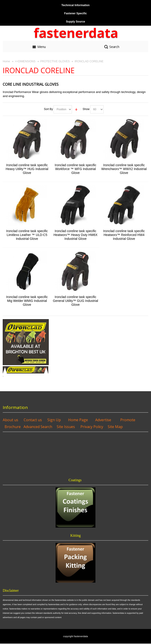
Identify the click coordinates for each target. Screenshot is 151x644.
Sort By (48, 109)
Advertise (103, 420)
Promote (128, 420)
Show (86, 109)
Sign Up (54, 420)
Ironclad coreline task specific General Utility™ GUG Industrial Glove (75, 301)
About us (10, 420)
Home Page (78, 420)
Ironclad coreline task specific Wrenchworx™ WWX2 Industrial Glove (124, 169)
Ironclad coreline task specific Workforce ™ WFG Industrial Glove (75, 169)
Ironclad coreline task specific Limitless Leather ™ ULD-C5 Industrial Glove (27, 235)
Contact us (33, 420)
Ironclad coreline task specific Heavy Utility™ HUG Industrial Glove (27, 169)
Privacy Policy (92, 427)
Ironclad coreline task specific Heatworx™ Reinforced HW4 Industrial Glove (124, 235)
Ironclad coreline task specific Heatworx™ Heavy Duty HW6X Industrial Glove (76, 235)
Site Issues (66, 427)
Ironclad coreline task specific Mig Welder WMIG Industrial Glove (27, 301)
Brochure (13, 427)
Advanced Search (38, 427)
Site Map (115, 427)
